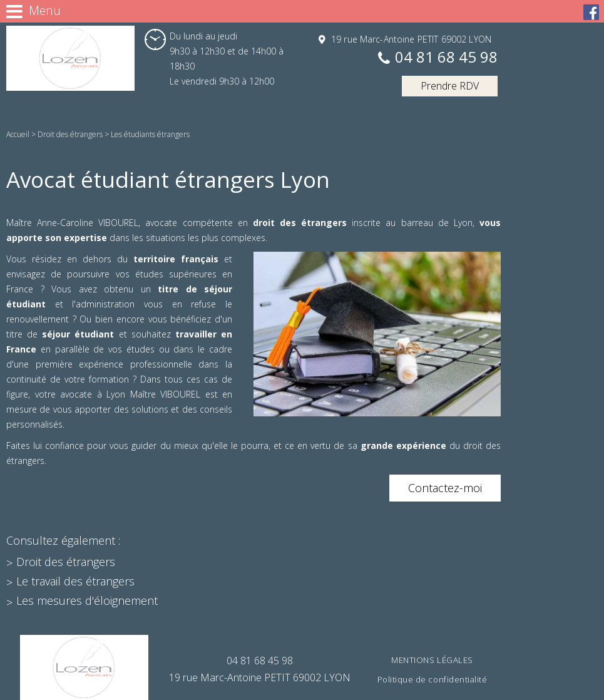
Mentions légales (432, 660)
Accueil (18, 134)
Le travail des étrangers (75, 581)
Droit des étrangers (70, 134)
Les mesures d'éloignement (87, 600)
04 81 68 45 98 (446, 58)
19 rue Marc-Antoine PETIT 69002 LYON (410, 39)
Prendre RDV (450, 86)
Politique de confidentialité (433, 679)
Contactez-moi (445, 488)
